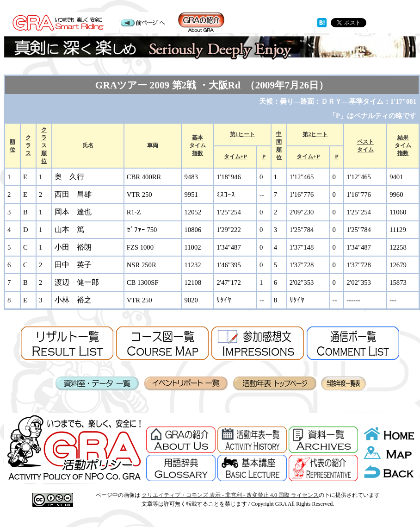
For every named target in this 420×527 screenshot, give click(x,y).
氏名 (88, 145)
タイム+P (235, 157)
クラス (28, 145)
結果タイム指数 (403, 145)
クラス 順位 (44, 145)
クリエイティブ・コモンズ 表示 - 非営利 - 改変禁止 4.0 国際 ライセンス (230, 495)
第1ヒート (242, 134)
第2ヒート (315, 134)
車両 (153, 145)
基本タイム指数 (198, 145)
